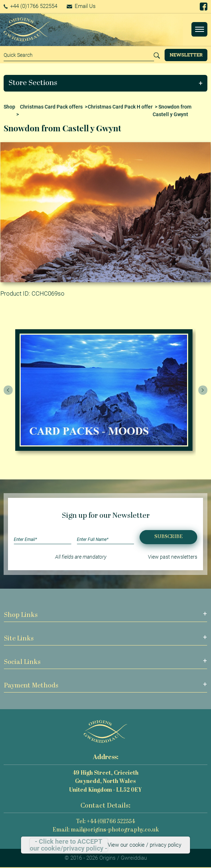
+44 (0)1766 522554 (31, 6)
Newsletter (186, 55)
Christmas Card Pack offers (51, 107)
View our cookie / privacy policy (144, 845)
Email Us (81, 6)
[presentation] (8, 390)
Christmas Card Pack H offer (120, 107)
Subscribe (169, 537)
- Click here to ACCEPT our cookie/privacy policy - (69, 845)
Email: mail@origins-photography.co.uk (106, 830)
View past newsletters (173, 557)
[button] (106, 83)
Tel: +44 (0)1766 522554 (105, 822)
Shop (9, 107)
